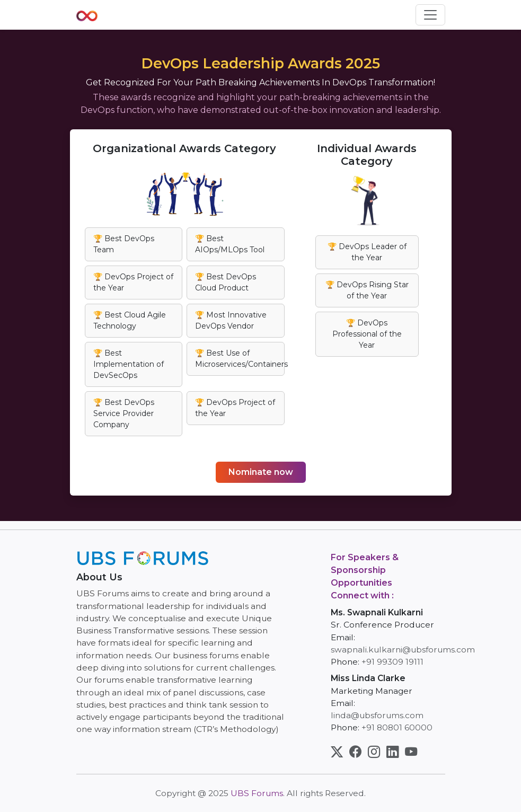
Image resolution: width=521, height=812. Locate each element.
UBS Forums (257, 793)
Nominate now (261, 472)
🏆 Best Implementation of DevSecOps (129, 364)
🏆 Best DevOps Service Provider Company (124, 413)
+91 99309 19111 (392, 662)
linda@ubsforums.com (377, 715)
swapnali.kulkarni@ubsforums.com (403, 650)
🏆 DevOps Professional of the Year (367, 334)
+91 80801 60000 (397, 727)
